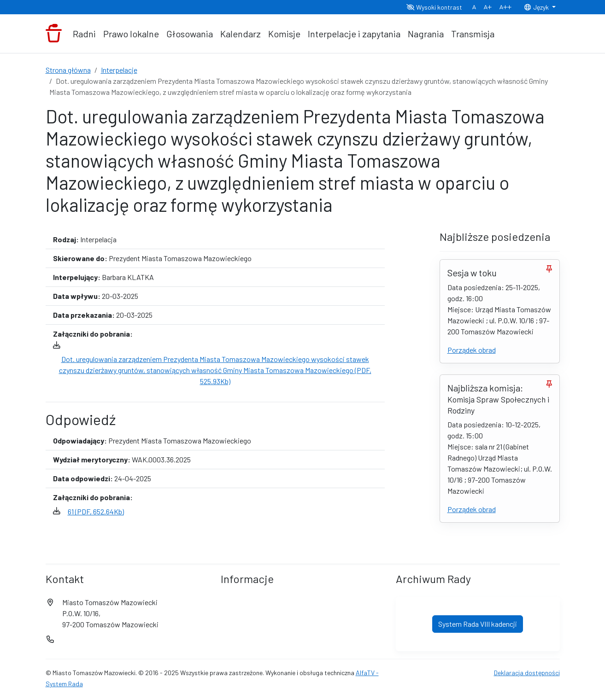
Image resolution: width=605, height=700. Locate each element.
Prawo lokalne (131, 34)
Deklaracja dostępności (527, 673)
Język (537, 7)
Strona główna (68, 70)
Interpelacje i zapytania (354, 34)
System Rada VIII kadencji (478, 624)
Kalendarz (241, 34)
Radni (84, 34)
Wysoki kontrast (434, 7)
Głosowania (190, 34)
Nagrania (426, 34)
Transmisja (473, 34)
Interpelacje (119, 70)
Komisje (284, 34)
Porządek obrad (472, 350)
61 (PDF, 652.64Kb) (96, 511)
